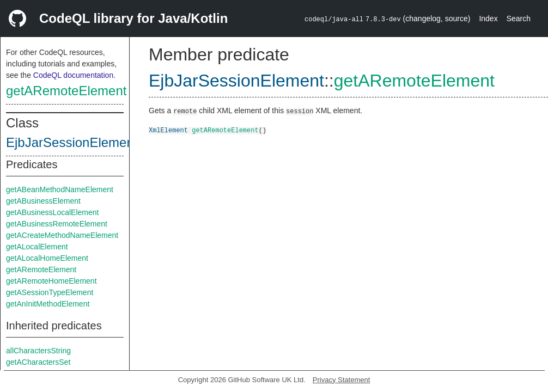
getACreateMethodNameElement (62, 235)
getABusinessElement (43, 201)
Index (488, 19)
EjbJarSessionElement (72, 142)
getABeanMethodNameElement (60, 189)
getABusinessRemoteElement (57, 224)
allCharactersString (38, 351)
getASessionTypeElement (50, 292)
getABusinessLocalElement (52, 212)
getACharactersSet (38, 362)
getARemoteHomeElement (51, 281)
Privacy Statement (342, 380)
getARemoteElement (66, 91)
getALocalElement (37, 247)
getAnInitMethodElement (48, 304)
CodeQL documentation (73, 75)
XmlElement (168, 130)
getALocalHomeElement (47, 258)
